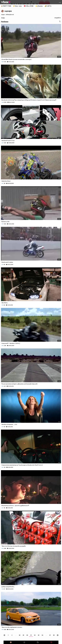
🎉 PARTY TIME (6, 6)
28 (20, 635)
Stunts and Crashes (7, 262)
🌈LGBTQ (48, 6)
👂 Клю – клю (17, 6)
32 (35, 635)
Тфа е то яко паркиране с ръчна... (12, 627)
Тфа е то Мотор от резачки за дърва (14, 546)
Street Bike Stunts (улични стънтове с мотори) (16, 59)
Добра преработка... (8, 587)
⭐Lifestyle (39, 6)
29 (23, 635)
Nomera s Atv (5, 222)
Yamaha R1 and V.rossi (8, 140)
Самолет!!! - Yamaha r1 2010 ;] (11, 343)
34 (42, 635)
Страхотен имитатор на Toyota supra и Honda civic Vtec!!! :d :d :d (22, 465)
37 (50, 635)
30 (27, 635)
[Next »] (58, 635)
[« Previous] (4, 635)
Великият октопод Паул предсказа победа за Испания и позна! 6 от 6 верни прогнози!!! (29, 100)
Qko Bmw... (5, 303)
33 (39, 635)
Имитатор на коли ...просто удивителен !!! (15, 505)
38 (54, 635)
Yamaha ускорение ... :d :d (9, 424)
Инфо (3, 18)
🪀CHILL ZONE (29, 6)
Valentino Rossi (6, 181)
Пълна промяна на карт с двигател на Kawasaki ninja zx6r (20, 384)
